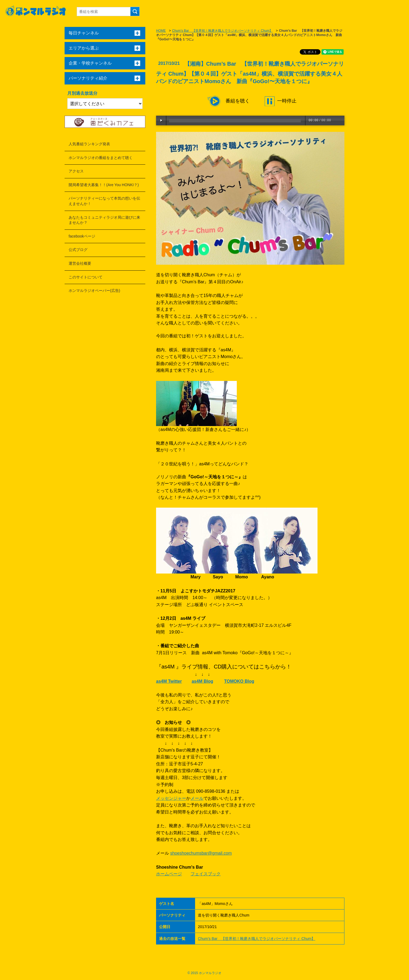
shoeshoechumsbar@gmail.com (201, 853)
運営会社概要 (80, 263)
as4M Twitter (169, 681)
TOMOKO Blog (239, 681)
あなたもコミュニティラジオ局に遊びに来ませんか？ (104, 220)
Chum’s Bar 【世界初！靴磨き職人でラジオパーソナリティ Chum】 (222, 31)
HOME (161, 31)
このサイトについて (86, 277)
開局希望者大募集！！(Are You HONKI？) (104, 185)
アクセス (76, 171)
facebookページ (82, 236)
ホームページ (169, 874)
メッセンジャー (171, 798)
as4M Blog (202, 681)
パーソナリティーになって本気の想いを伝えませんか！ (104, 201)
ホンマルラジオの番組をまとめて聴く (101, 158)
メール (197, 798)
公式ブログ (78, 250)
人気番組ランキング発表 (89, 144)
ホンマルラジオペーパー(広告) (94, 291)
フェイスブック (206, 874)
